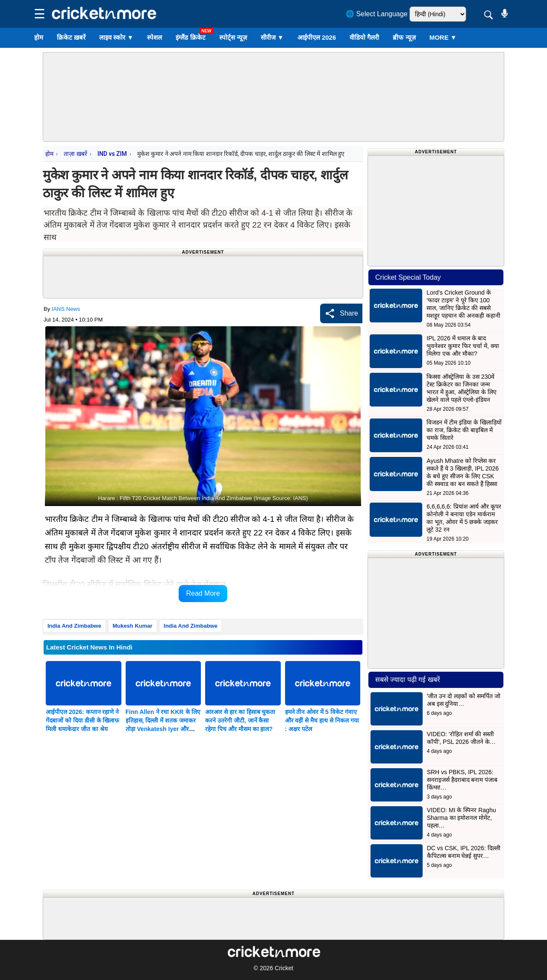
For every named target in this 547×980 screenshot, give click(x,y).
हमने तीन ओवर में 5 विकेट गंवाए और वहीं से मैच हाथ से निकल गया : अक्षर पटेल (322, 720)
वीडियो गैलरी (364, 37)
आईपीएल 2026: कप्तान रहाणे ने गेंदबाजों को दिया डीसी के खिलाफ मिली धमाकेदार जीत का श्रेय (82, 720)
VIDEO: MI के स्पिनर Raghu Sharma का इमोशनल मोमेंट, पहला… (462, 818)
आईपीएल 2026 (317, 37)
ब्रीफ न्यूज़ (404, 37)
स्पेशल (154, 37)
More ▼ (443, 37)
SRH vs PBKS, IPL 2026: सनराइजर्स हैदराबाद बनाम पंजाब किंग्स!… (462, 780)
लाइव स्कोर (116, 37)
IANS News (66, 309)
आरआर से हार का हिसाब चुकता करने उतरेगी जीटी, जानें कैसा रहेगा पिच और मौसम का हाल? (240, 720)
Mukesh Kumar (132, 626)
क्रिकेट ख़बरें (71, 37)
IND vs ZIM (112, 154)
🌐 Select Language (377, 14)
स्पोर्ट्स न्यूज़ (233, 37)
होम (39, 37)
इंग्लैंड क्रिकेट (190, 37)
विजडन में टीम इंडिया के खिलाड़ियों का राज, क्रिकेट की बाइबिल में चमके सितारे (464, 430)
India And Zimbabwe (74, 626)
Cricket (284, 968)
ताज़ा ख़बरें (75, 154)
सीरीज (272, 37)
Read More (203, 593)
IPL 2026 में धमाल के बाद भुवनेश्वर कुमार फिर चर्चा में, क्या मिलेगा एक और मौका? (463, 346)
